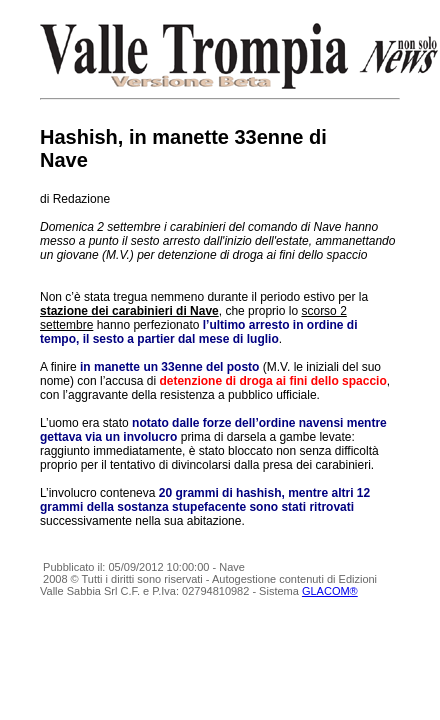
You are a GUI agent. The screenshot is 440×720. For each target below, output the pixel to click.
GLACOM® (330, 591)
